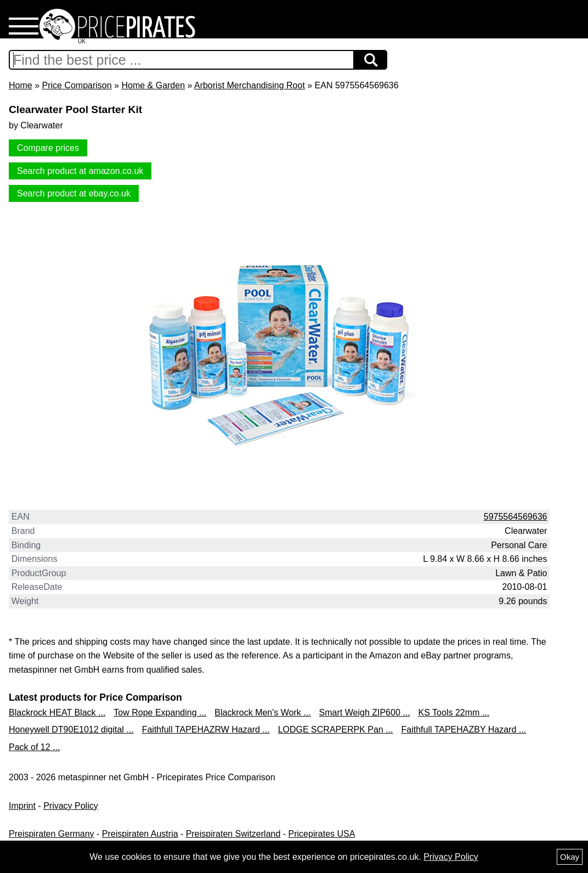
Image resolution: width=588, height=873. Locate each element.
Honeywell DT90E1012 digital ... (71, 730)
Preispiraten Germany (52, 834)
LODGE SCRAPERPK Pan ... (336, 730)
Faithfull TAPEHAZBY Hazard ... (464, 730)
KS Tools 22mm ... (454, 713)
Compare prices (48, 148)
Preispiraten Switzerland (233, 834)
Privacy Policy (71, 806)
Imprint (22, 806)
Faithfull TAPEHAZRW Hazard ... (206, 730)
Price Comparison (77, 85)
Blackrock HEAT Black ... (57, 713)
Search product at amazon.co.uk (80, 171)
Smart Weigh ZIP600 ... (365, 713)
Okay (570, 857)
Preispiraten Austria (140, 834)
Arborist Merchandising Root (250, 85)
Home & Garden (153, 85)
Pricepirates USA (322, 834)
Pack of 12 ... (34, 747)
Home (21, 85)
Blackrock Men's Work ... (262, 713)
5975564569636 (516, 517)
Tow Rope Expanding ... (160, 713)
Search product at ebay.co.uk (74, 193)
